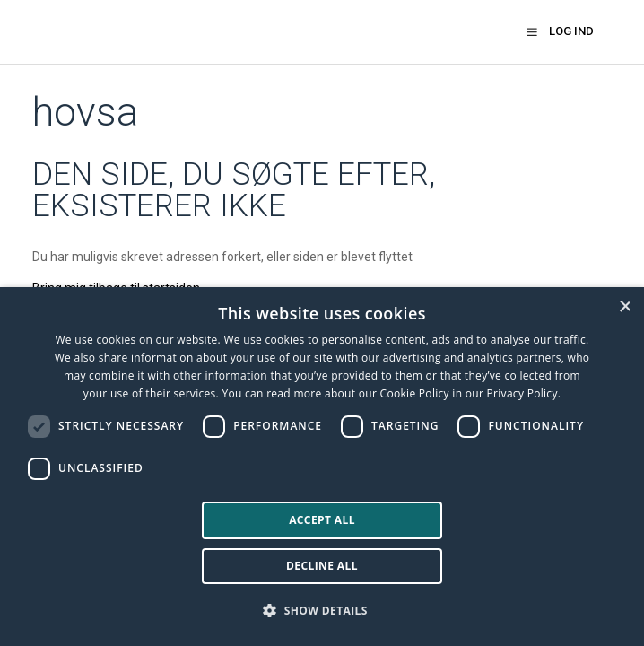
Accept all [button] (322, 520)
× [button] (624, 306)
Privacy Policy (522, 393)
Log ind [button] (571, 31)
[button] (532, 31)
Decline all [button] (322, 566)
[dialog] (322, 467)
